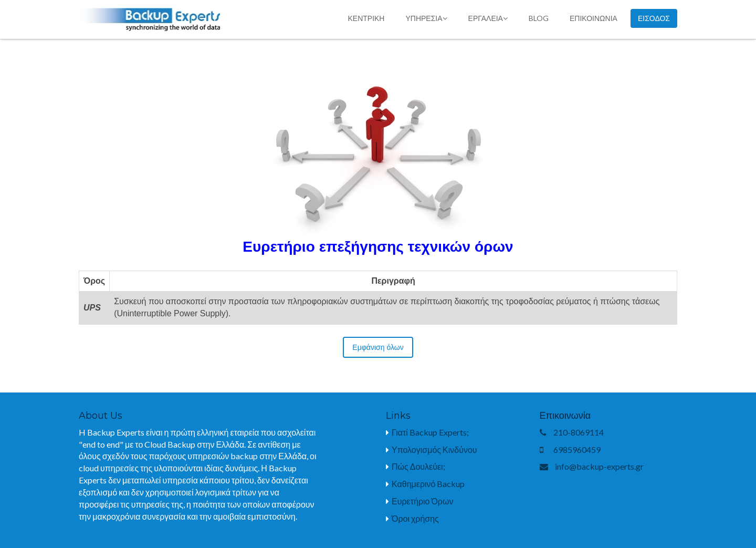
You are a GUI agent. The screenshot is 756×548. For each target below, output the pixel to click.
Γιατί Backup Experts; (430, 432)
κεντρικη (366, 18)
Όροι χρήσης (415, 518)
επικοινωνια (594, 18)
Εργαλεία (488, 18)
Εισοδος (654, 18)
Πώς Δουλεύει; (418, 466)
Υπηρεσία (426, 18)
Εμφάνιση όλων (378, 347)
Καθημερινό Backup (428, 484)
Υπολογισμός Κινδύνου (434, 449)
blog (539, 18)
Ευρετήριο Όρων (422, 501)
